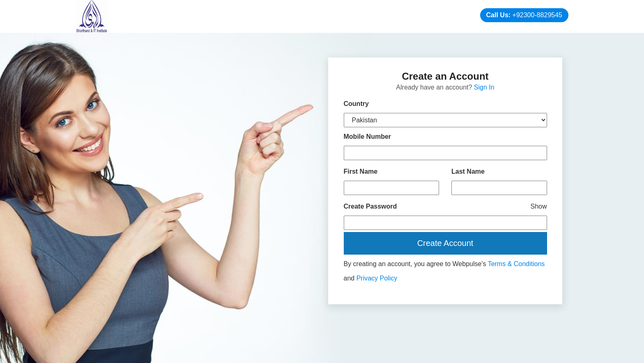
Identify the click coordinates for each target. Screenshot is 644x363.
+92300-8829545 (537, 15)
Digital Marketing (452, 354)
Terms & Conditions (516, 264)
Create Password (445, 206)
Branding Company (512, 354)
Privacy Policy (377, 278)
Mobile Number (368, 137)
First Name (361, 171)
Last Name (468, 171)
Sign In (484, 87)
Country (356, 104)
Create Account (445, 243)
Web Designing (402, 354)
